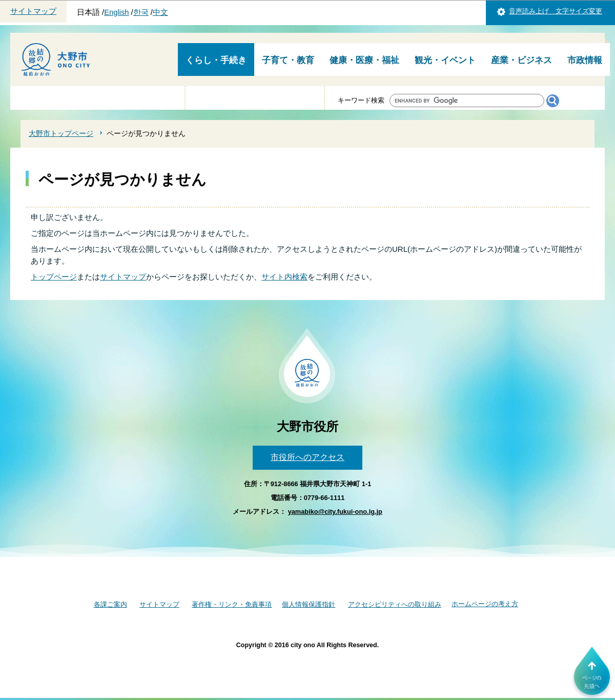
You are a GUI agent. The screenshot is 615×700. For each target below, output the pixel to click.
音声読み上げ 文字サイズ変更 (556, 11)
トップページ (54, 277)
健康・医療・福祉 (364, 60)
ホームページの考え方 (485, 604)
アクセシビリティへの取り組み (395, 604)
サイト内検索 (284, 277)
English (116, 12)
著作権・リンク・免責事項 (232, 604)
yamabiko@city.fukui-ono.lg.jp (335, 512)
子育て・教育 (288, 60)
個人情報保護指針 (309, 604)
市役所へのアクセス (307, 457)
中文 (160, 12)
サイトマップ (33, 11)
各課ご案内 (110, 604)
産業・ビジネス (521, 60)
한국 (141, 12)
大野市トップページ (61, 133)
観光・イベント (445, 60)
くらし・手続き (216, 60)
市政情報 (585, 60)
